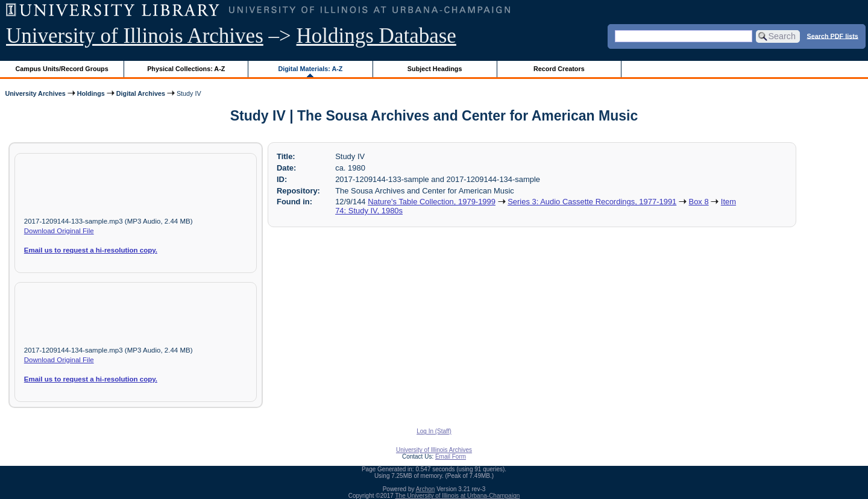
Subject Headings (435, 69)
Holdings (91, 93)
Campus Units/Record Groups (62, 69)
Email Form (451, 457)
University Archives (35, 93)
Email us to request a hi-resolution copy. (91, 250)
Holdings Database (376, 36)
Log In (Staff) (434, 431)
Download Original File (59, 231)
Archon (426, 489)
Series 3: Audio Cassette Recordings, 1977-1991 (592, 202)
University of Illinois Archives (135, 36)
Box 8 (699, 202)
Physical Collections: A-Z (186, 69)
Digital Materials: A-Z (310, 69)
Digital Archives (141, 93)
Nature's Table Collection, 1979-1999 (432, 202)
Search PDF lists (833, 36)
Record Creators (559, 69)
